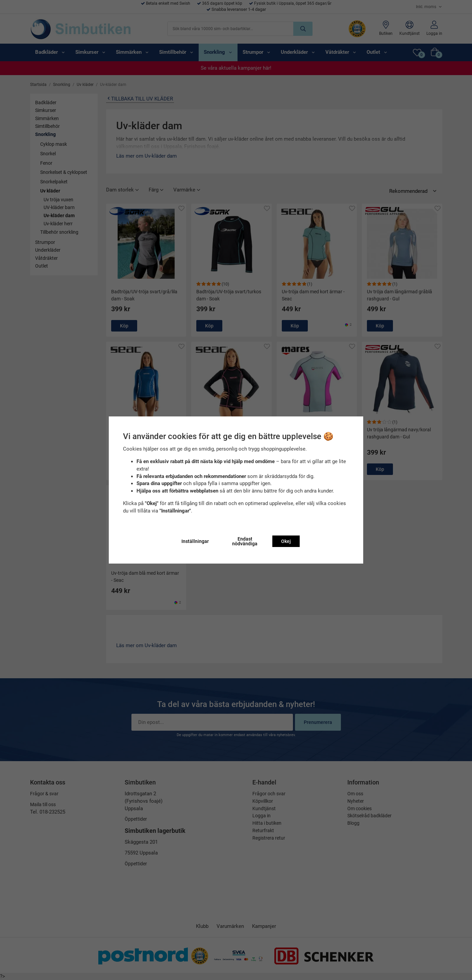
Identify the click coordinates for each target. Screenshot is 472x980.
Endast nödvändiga (245, 541)
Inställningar (195, 541)
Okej (286, 541)
